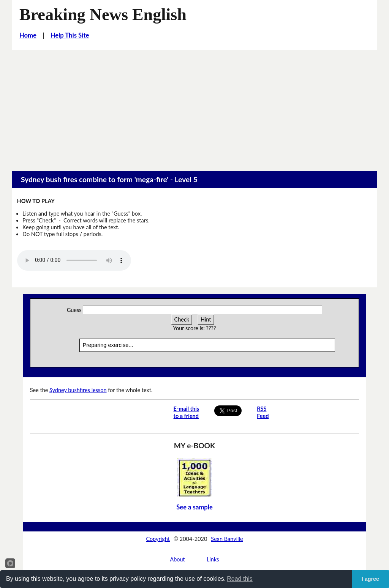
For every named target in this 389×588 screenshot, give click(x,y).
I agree (370, 579)
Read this (240, 579)
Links (213, 559)
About (177, 559)
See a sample (194, 507)
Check (182, 319)
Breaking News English (103, 15)
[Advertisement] (194, 107)
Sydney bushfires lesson (78, 390)
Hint (206, 319)
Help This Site (70, 35)
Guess (74, 310)
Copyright (158, 539)
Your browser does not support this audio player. (74, 260)
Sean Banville (227, 539)
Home (28, 35)
